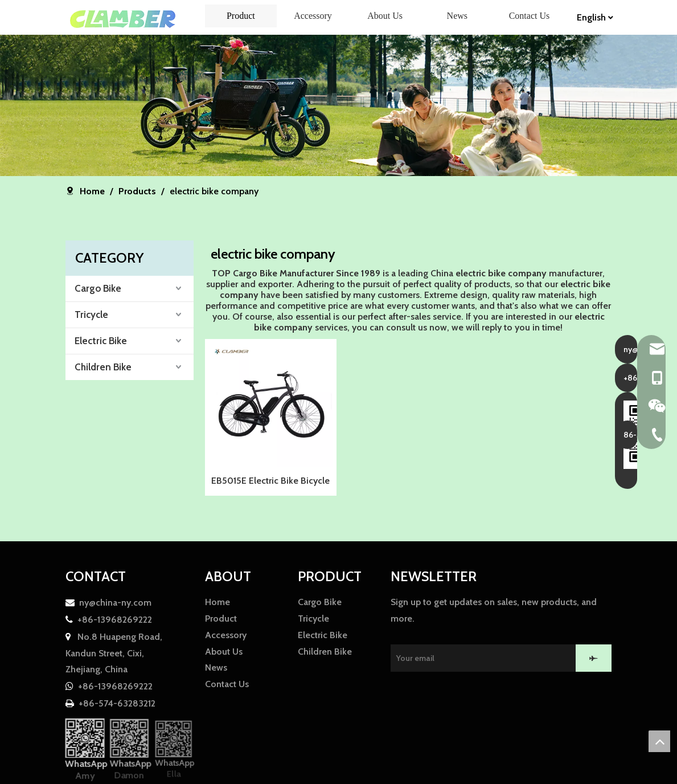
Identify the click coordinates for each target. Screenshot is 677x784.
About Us (224, 652)
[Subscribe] (594, 658)
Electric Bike (101, 341)
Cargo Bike (98, 288)
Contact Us (227, 684)
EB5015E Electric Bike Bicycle (270, 481)
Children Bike (103, 367)
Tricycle (91, 315)
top (659, 741)
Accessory (226, 635)
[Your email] (490, 658)
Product (221, 618)
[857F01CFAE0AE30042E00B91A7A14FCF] (338, 105)
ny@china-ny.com (115, 603)
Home (218, 602)
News (216, 667)
